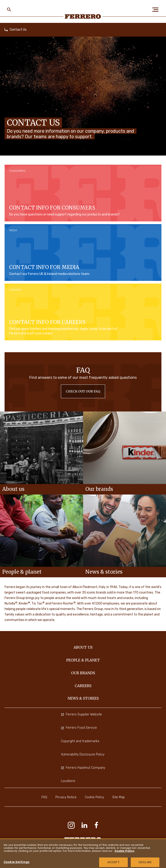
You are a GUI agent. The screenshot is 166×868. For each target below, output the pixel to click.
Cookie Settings (17, 862)
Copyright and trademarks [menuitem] (80, 741)
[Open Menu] (157, 10)
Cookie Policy (124, 851)
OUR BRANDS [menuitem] (83, 673)
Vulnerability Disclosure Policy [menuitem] (83, 754)
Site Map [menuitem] (118, 797)
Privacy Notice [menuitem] (66, 797)
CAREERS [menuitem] (83, 686)
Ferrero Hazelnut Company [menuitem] (83, 768)
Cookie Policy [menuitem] (94, 797)
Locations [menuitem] (68, 781)
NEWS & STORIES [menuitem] (83, 698)
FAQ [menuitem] (44, 797)
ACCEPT (114, 862)
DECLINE (145, 862)
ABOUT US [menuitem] (83, 647)
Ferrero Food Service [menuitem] (79, 728)
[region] (83, 853)
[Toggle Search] (9, 10)
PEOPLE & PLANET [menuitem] (83, 660)
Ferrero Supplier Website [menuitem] (81, 714)
